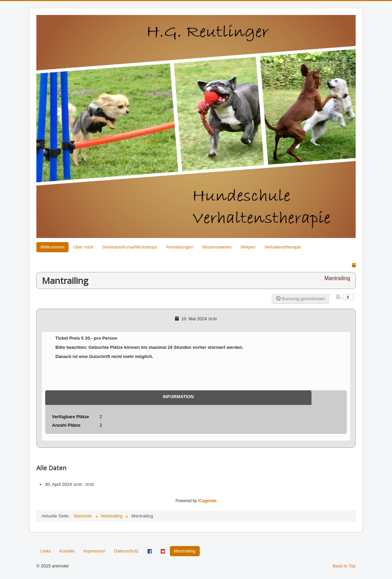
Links (46, 551)
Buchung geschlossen (301, 299)
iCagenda (207, 501)
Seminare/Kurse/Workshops (130, 247)
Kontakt (67, 551)
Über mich (83, 247)
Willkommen (52, 247)
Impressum (94, 551)
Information (178, 397)
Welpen (248, 247)
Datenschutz (126, 551)
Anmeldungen (180, 247)
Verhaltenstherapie (283, 247)
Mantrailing (185, 551)
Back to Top (344, 566)
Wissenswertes (217, 247)
